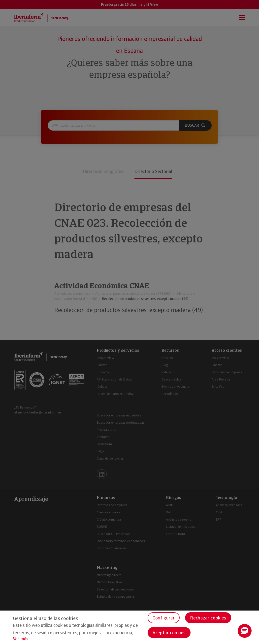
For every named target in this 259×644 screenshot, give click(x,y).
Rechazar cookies (208, 618)
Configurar (164, 618)
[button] (245, 631)
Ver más (21, 639)
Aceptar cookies (169, 633)
